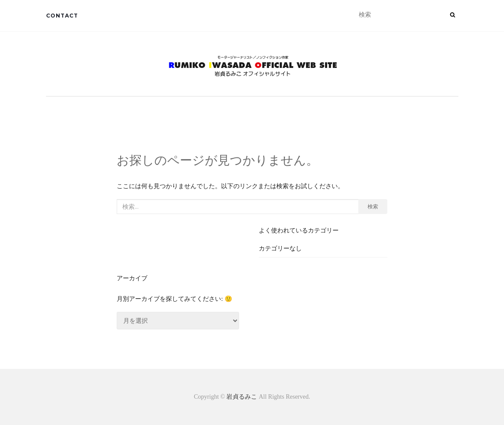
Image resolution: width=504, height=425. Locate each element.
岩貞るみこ (243, 397)
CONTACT (62, 16)
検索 (373, 206)
